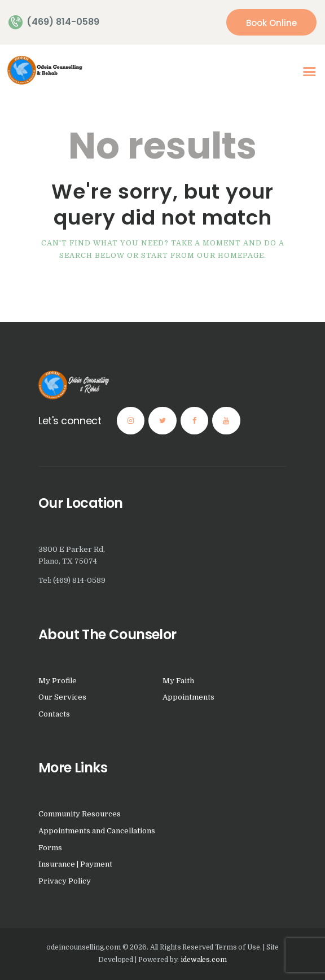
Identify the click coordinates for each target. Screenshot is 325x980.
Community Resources (80, 814)
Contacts (54, 714)
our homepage (230, 256)
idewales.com (203, 960)
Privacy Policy (65, 881)
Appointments (188, 697)
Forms (50, 848)
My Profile (58, 681)
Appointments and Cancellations (97, 831)
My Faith (178, 681)
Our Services (62, 697)
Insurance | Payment (75, 864)
